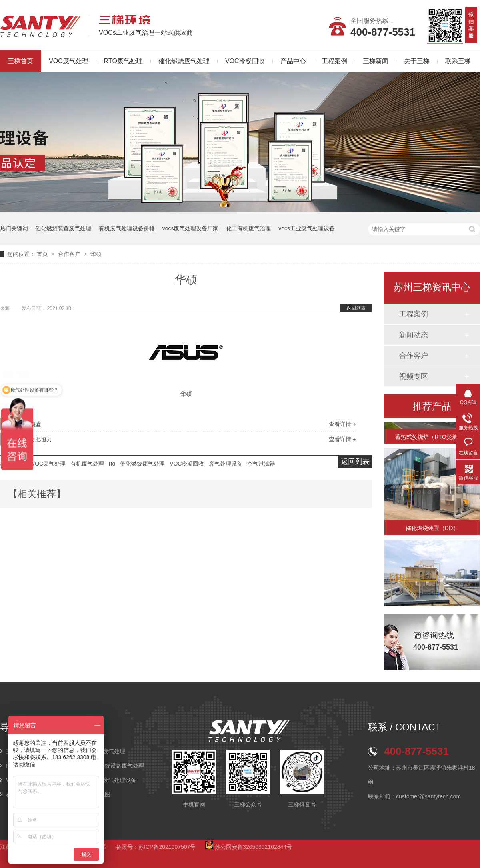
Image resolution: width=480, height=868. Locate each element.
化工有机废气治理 (248, 228)
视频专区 (414, 376)
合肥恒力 (41, 439)
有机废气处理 (87, 464)
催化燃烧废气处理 (184, 61)
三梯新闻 (376, 61)
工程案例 (334, 61)
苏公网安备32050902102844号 (249, 847)
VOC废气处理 (69, 61)
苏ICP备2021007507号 (167, 847)
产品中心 (293, 61)
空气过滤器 (261, 464)
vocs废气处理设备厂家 (191, 228)
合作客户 (70, 254)
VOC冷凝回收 (245, 61)
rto (112, 464)
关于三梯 (417, 61)
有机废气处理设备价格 (127, 228)
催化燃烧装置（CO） (432, 532)
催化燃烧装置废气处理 (63, 228)
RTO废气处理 (123, 61)
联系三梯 (458, 61)
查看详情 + (342, 424)
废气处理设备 (226, 464)
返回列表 (356, 308)
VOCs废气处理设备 (112, 780)
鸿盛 (35, 424)
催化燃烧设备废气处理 (116, 766)
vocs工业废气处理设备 (307, 228)
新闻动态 (414, 335)
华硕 (96, 254)
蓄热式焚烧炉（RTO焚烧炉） (432, 440)
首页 (43, 254)
